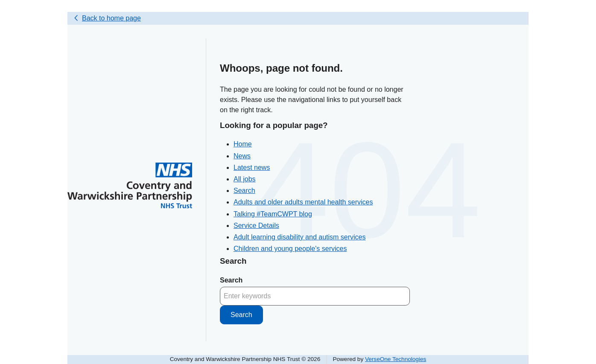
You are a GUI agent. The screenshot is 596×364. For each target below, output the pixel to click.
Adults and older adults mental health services (303, 202)
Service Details (256, 226)
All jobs (245, 179)
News (242, 156)
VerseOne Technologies (396, 359)
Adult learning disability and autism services (299, 237)
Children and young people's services (290, 249)
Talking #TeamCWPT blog (273, 214)
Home (243, 144)
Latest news (252, 167)
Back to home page (111, 18)
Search (244, 191)
